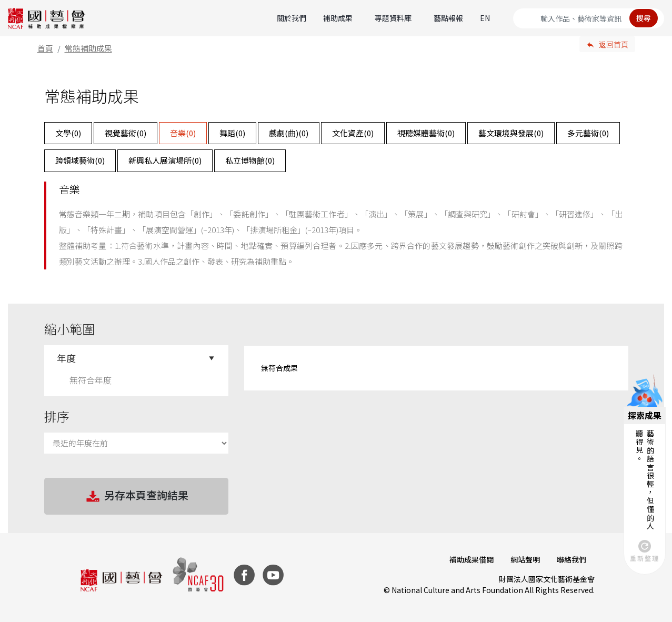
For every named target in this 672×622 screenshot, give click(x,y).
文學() (68, 133)
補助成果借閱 (472, 559)
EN (485, 18)
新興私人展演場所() (165, 160)
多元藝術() (588, 133)
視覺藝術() (126, 133)
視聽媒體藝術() (426, 133)
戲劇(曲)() (289, 133)
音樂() (183, 133)
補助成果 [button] (338, 18)
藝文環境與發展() (511, 133)
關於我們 (292, 18)
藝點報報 (448, 18)
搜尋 (644, 18)
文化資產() (353, 133)
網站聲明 (525, 559)
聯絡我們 (571, 559)
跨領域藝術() (80, 160)
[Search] (589, 18)
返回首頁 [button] (614, 44)
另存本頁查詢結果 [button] (136, 496)
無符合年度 (91, 380)
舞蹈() (232, 133)
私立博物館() (250, 160)
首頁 (45, 48)
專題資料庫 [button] (393, 18)
